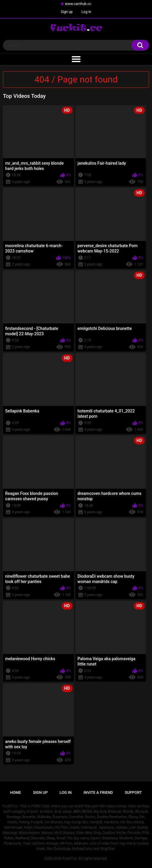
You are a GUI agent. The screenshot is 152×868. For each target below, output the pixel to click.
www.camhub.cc (78, 4)
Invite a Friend (98, 792)
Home (16, 792)
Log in (86, 12)
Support (133, 792)
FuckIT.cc (70, 859)
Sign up (67, 12)
